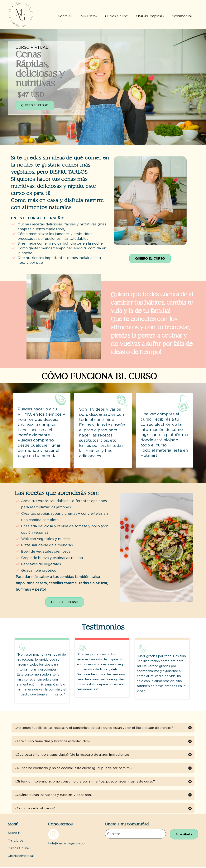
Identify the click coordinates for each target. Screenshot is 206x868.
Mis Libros (89, 16)
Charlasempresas (21, 856)
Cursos (13, 849)
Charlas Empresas (150, 16)
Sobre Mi (65, 16)
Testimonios (182, 16)
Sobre (12, 833)
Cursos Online (117, 16)
